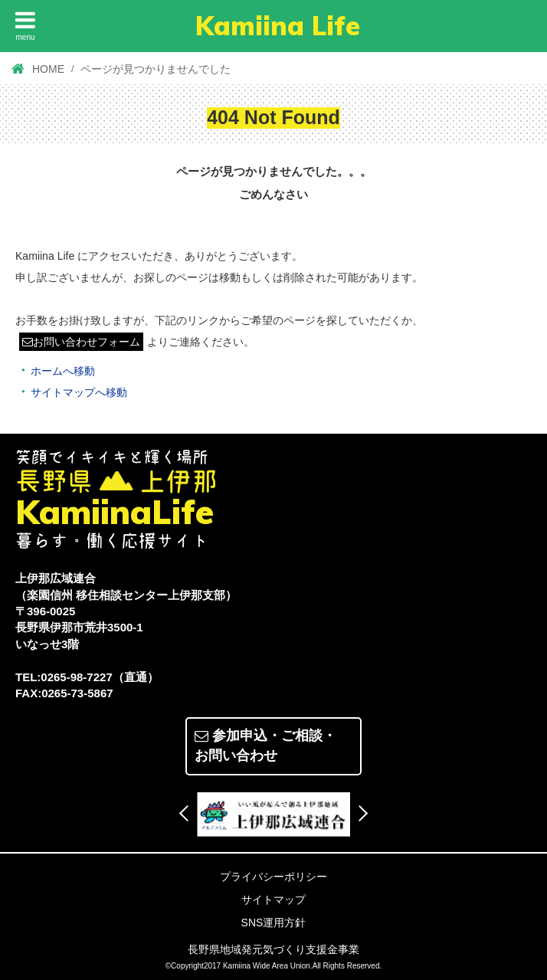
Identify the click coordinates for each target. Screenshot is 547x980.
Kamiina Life (278, 26)
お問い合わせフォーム (81, 342)
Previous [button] (187, 813)
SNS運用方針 (274, 923)
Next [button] (360, 813)
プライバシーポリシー (273, 877)
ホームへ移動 (63, 371)
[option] (273, 814)
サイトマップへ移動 (79, 392)
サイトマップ (273, 900)
